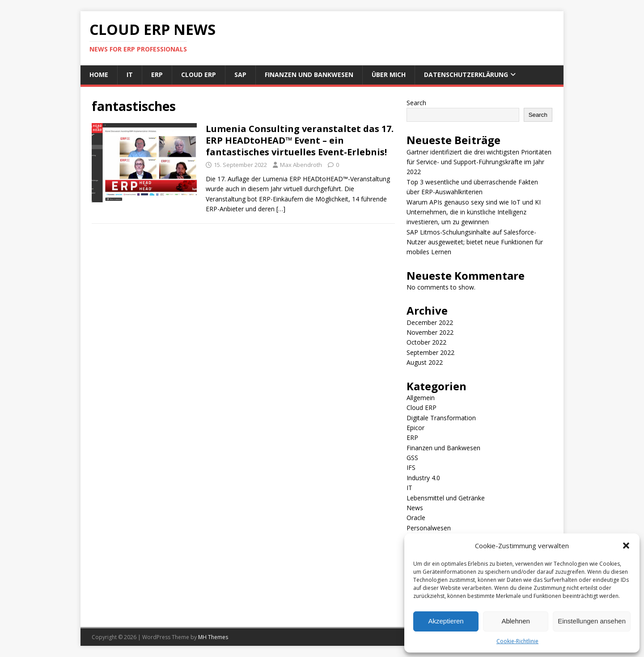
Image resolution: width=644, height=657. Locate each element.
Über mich (389, 75)
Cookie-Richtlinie (517, 641)
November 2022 (430, 332)
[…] (281, 209)
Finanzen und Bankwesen (309, 75)
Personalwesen (429, 528)
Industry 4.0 (423, 478)
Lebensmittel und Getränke (446, 498)
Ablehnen (515, 621)
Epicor (415, 428)
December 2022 (430, 322)
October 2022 (426, 342)
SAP (240, 75)
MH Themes (213, 637)
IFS (411, 467)
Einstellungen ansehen (592, 621)
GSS (412, 458)
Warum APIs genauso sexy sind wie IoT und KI (474, 202)
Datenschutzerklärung (466, 75)
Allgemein (421, 398)
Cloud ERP (199, 75)
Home (99, 75)
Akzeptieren (446, 621)
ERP (157, 75)
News (415, 508)
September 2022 (430, 352)
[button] (626, 546)
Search (416, 103)
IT (130, 75)
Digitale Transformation (441, 418)
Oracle (416, 518)
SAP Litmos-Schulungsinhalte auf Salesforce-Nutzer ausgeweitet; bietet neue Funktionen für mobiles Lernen (475, 242)
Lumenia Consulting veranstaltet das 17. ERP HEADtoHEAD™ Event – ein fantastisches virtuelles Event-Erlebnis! (300, 140)
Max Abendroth (301, 165)
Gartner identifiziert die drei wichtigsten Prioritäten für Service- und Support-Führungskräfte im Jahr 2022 (479, 162)
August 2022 (425, 362)
